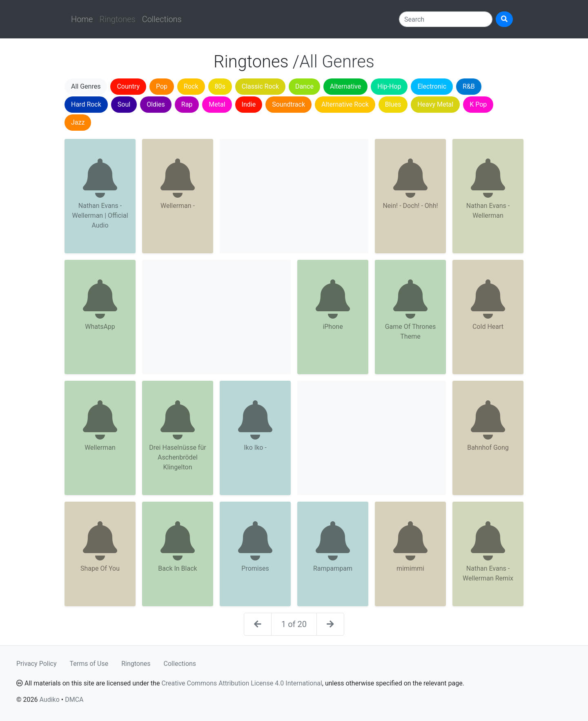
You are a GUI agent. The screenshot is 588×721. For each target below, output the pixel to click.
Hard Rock (86, 104)
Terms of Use (89, 664)
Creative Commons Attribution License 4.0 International (242, 683)
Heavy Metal (435, 104)
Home (82, 19)
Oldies (156, 104)
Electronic (432, 86)
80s (220, 86)
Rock (191, 86)
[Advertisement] (294, 196)
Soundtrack (288, 104)
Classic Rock (260, 86)
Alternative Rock (345, 104)
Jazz (78, 122)
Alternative (345, 86)
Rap (187, 104)
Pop (162, 86)
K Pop (478, 104)
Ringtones (136, 664)
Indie (249, 104)
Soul (124, 104)
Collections (162, 19)
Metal (217, 104)
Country (128, 86)
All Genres (86, 86)
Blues (393, 104)
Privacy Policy (37, 664)
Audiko (49, 700)
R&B (469, 86)
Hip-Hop (389, 86)
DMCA (74, 700)
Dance (304, 86)
